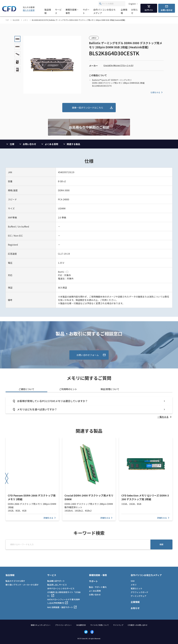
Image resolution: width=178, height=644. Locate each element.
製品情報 (48, 11)
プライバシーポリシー (63, 625)
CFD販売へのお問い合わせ (138, 625)
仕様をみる (157, 92)
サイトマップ (118, 625)
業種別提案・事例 (72, 11)
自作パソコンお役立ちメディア (104, 11)
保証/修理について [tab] (110, 389)
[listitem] (165, 417)
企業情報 (124, 11)
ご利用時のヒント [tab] (68, 389)
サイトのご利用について (100, 625)
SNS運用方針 (81, 625)
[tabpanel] (89, 408)
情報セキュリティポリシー (41, 625)
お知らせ (134, 11)
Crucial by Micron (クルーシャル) (118, 65)
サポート (86, 11)
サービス (58, 11)
